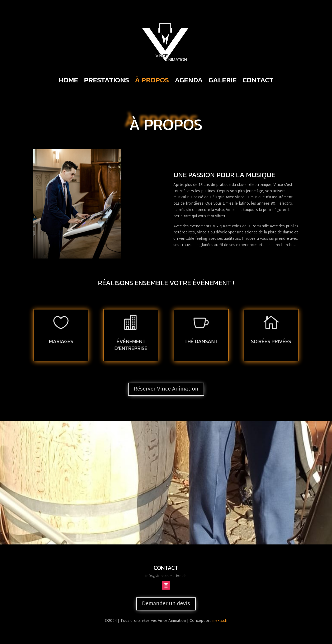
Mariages (61, 341)
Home (68, 81)
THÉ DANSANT (201, 341)
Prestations (106, 81)
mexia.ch (220, 621)
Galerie (223, 81)
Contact (258, 81)
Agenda (189, 81)
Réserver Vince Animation (166, 389)
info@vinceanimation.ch (166, 576)
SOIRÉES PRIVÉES (271, 341)
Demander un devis (166, 604)
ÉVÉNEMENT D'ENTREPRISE (131, 344)
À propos (152, 81)
